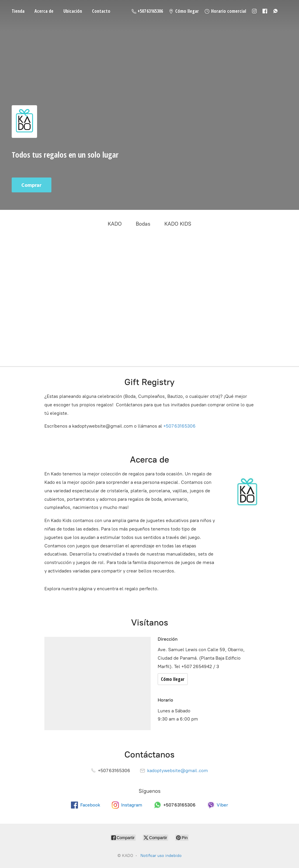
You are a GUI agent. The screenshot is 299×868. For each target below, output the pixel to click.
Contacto (101, 11)
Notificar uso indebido (161, 856)
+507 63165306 (179, 426)
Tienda (18, 11)
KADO (115, 224)
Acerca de (44, 11)
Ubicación (73, 11)
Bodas (143, 224)
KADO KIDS (178, 224)
